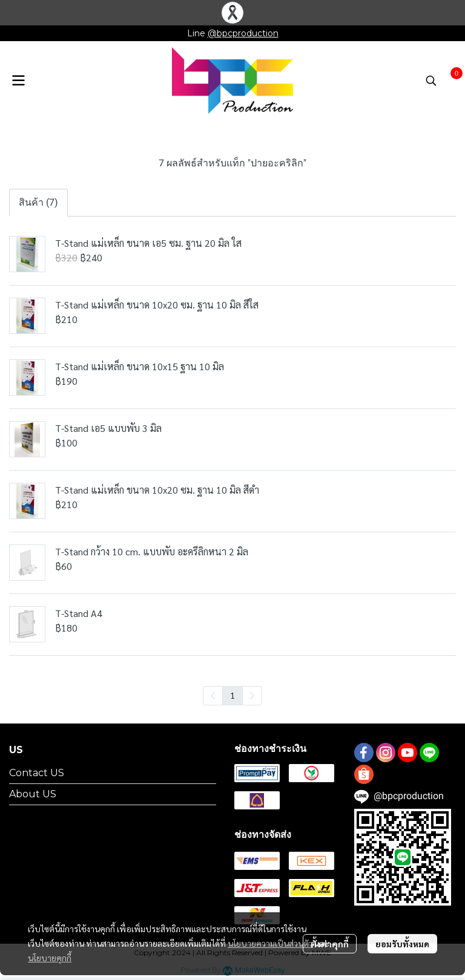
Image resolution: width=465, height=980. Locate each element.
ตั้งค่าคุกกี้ (330, 944)
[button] (431, 80)
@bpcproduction (243, 33)
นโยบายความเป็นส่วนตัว (270, 943)
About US (33, 794)
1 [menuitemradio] (232, 695)
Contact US (37, 773)
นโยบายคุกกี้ (50, 958)
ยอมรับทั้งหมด (402, 944)
